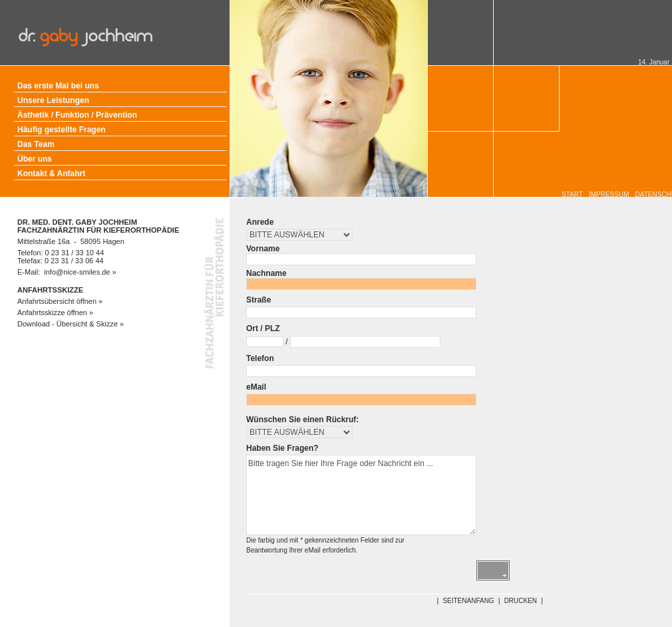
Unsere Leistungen (53, 100)
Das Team (36, 144)
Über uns (35, 159)
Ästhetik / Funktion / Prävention (77, 115)
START (572, 194)
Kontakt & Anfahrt (51, 174)
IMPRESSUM (609, 194)
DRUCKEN (521, 601)
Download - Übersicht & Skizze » (71, 324)
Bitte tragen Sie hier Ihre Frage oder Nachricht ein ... (361, 495)
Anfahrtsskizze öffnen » (55, 313)
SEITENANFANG (468, 601)
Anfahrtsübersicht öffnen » (60, 301)
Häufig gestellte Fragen (62, 130)
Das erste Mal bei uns (58, 86)
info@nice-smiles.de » (80, 272)
